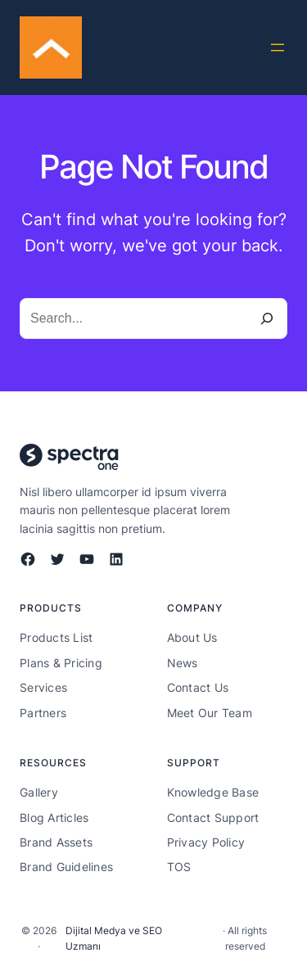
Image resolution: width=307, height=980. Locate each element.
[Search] (267, 318)
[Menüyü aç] (278, 47)
